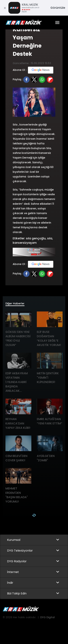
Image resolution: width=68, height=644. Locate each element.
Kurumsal (14, 540)
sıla (50, 238)
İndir (10, 583)
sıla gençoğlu (36, 238)
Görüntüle (58, 8)
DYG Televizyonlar (20, 551)
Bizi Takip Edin (17, 593)
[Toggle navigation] (57, 23)
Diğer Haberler (15, 303)
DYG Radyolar (17, 561)
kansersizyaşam (25, 243)
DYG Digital (48, 617)
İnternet (13, 572)
